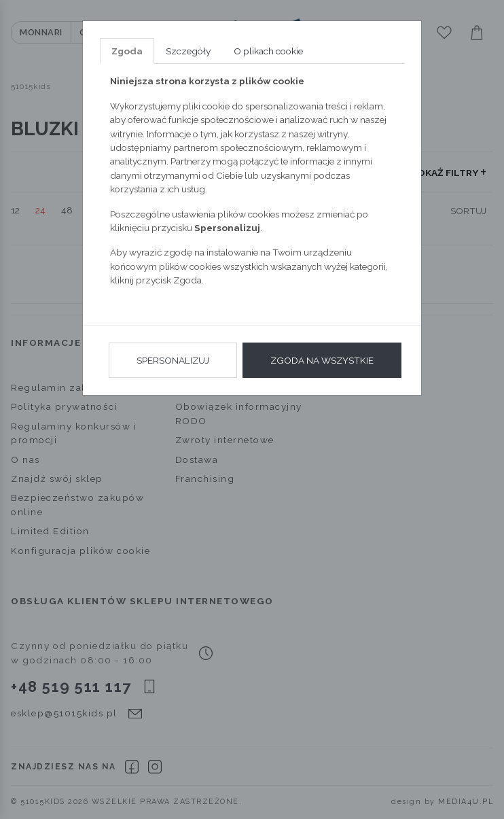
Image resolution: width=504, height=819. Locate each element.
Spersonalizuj (173, 360)
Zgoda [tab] (127, 51)
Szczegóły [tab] (188, 51)
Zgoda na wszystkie (322, 360)
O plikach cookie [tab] (268, 51)
